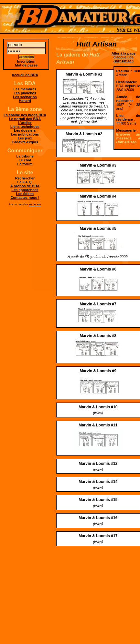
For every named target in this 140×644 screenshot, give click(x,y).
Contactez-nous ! (25, 198)
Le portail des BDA (25, 119)
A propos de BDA (25, 186)
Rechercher (25, 178)
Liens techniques (25, 127)
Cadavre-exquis (25, 142)
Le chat (25, 160)
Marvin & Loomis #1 (84, 74)
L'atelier (25, 123)
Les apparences (25, 190)
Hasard (25, 101)
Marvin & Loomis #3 (98, 165)
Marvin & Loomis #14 (98, 482)
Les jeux (25, 138)
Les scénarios (25, 97)
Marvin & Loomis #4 (98, 196)
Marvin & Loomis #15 (98, 500)
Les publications (25, 134)
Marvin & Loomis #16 (98, 518)
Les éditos (25, 194)
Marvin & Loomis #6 (98, 269)
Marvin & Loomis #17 (98, 536)
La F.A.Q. (25, 182)
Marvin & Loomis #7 (98, 304)
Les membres (25, 89)
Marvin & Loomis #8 (98, 336)
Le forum (25, 164)
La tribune (25, 156)
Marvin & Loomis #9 (98, 371)
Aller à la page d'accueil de (124, 57)
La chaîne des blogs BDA (25, 115)
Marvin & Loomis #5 (98, 229)
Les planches (25, 93)
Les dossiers (25, 130)
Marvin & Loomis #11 (98, 425)
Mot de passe (26, 65)
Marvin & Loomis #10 (98, 407)
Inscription (26, 61)
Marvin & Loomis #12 (98, 464)
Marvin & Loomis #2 (84, 134)
